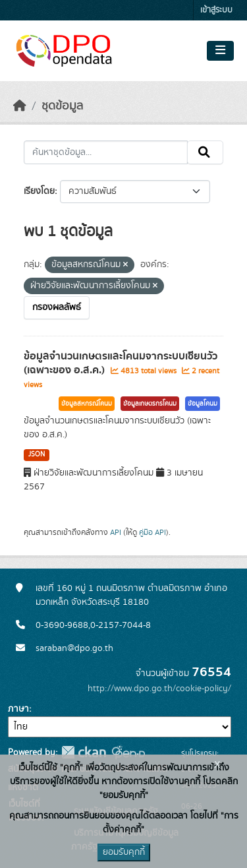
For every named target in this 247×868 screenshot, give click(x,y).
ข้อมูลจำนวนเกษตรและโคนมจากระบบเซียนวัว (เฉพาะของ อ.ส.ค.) (121, 363)
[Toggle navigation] (220, 51)
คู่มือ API (152, 532)
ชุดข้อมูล (62, 106)
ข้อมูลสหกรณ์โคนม (87, 404)
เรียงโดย (39, 191)
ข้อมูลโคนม (203, 404)
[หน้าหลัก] (20, 106)
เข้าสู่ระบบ (216, 10)
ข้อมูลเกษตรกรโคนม (150, 404)
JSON (37, 454)
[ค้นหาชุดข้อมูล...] (106, 152)
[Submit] (205, 152)
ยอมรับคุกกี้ (124, 852)
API (116, 532)
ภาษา (18, 709)
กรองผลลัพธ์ (57, 307)
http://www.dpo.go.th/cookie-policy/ (159, 689)
